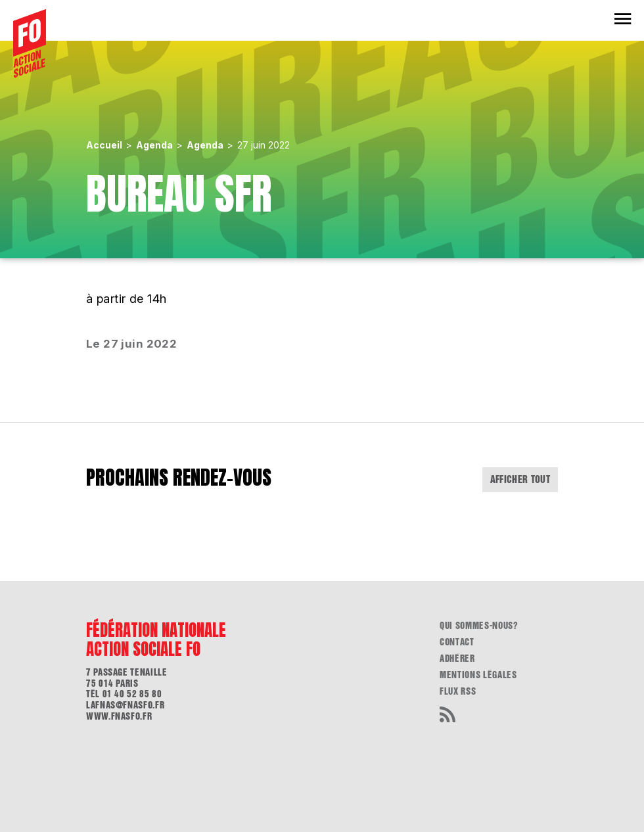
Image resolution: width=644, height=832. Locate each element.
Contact (457, 642)
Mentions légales (478, 675)
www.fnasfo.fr (119, 716)
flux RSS (458, 691)
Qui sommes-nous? (479, 626)
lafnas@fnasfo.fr (125, 705)
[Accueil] (30, 43)
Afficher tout (520, 479)
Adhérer (457, 659)
